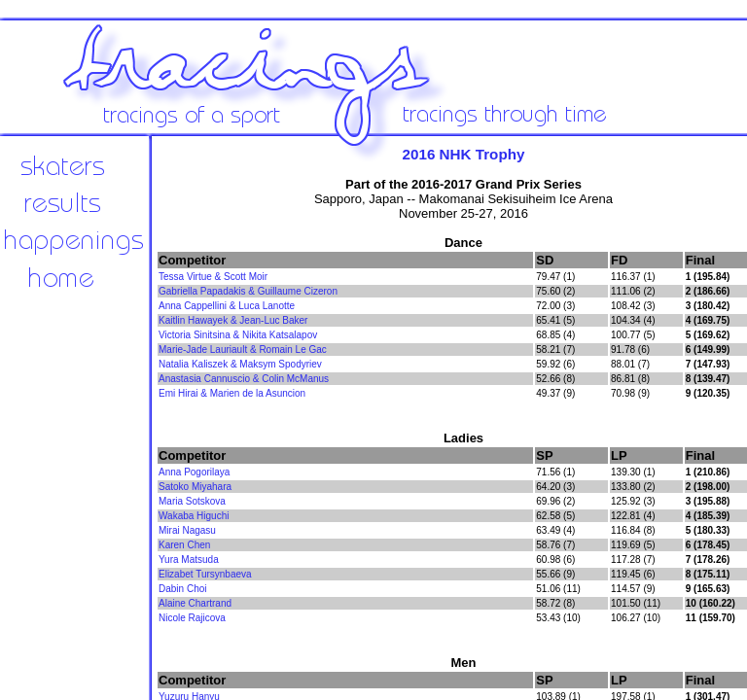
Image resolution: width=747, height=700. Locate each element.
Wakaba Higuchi (194, 516)
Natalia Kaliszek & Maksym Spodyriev (240, 364)
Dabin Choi (182, 589)
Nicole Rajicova (192, 618)
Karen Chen (184, 545)
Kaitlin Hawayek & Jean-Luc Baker (233, 320)
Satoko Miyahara (195, 487)
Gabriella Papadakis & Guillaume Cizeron (248, 291)
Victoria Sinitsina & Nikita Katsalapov (238, 335)
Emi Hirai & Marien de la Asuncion (232, 393)
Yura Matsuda (189, 560)
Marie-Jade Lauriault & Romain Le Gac (243, 350)
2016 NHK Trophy (464, 154)
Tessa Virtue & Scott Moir (213, 277)
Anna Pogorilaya (194, 472)
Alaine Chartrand (195, 603)
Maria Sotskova (192, 501)
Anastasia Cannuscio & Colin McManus (244, 379)
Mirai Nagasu (187, 530)
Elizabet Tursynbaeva (205, 574)
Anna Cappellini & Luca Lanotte (227, 306)
